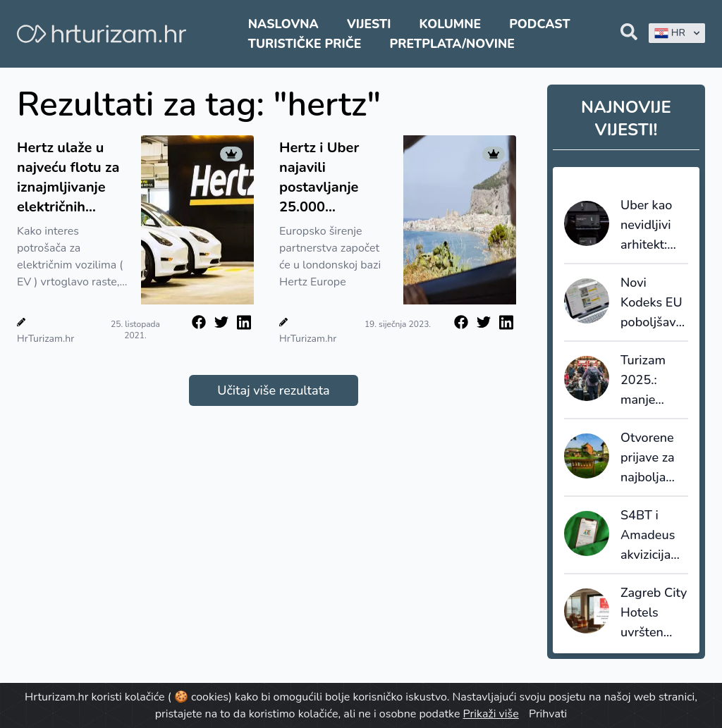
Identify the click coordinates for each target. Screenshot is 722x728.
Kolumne (451, 24)
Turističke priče (305, 44)
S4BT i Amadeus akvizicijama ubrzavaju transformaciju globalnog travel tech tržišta (654, 536)
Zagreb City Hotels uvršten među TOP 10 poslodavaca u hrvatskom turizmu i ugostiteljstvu (654, 613)
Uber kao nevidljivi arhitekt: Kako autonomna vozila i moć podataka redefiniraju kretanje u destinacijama (654, 226)
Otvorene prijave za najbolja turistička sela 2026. (650, 458)
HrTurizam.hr (45, 339)
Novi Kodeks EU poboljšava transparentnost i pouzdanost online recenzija (654, 303)
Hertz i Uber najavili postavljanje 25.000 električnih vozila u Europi (334, 178)
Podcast (539, 24)
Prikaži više (491, 714)
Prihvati (548, 714)
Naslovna (283, 24)
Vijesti (369, 24)
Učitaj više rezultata (273, 390)
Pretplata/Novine (452, 44)
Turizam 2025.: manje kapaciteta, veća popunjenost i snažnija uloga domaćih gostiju (654, 381)
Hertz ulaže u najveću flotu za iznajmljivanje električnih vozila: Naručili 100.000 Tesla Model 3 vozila (68, 178)
